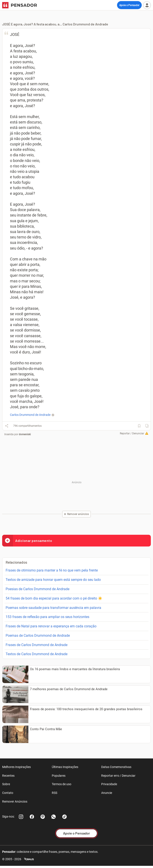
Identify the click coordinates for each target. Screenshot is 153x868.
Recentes (8, 776)
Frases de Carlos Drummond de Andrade (37, 645)
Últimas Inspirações (65, 767)
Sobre (6, 784)
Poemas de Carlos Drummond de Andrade (38, 636)
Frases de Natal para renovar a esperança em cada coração (51, 626)
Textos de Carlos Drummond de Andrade (37, 654)
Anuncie (107, 793)
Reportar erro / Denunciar (118, 776)
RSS (55, 793)
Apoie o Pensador (129, 5)
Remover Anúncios (15, 801)
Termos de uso (62, 784)
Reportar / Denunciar (132, 433)
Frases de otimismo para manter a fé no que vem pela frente (52, 570)
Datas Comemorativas (116, 767)
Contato (8, 793)
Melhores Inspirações (16, 767)
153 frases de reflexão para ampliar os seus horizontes (47, 617)
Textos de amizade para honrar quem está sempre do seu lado (53, 580)
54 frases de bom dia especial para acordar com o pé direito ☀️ (54, 598)
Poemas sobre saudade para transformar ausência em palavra (53, 608)
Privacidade (109, 784)
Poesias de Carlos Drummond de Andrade (37, 589)
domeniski (25, 434)
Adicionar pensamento (27, 541)
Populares (59, 776)
